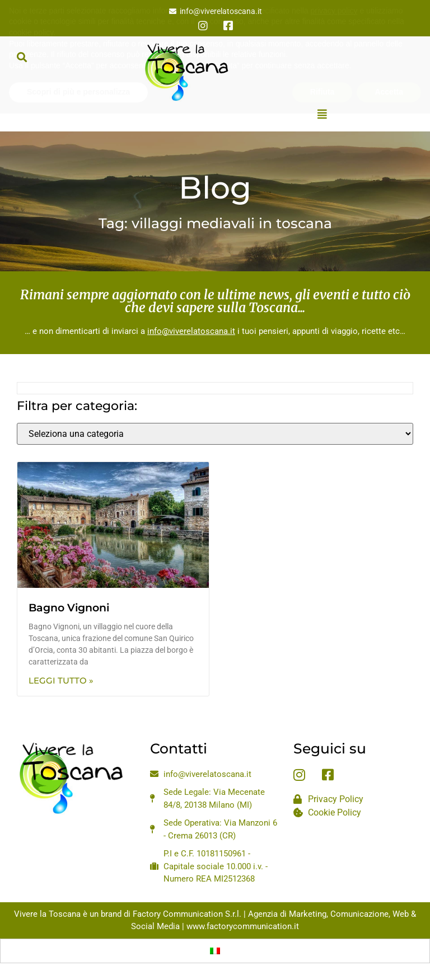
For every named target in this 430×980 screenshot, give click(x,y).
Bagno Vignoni (69, 608)
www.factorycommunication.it (243, 926)
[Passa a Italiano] (215, 951)
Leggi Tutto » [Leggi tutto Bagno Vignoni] (61, 680)
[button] (22, 57)
